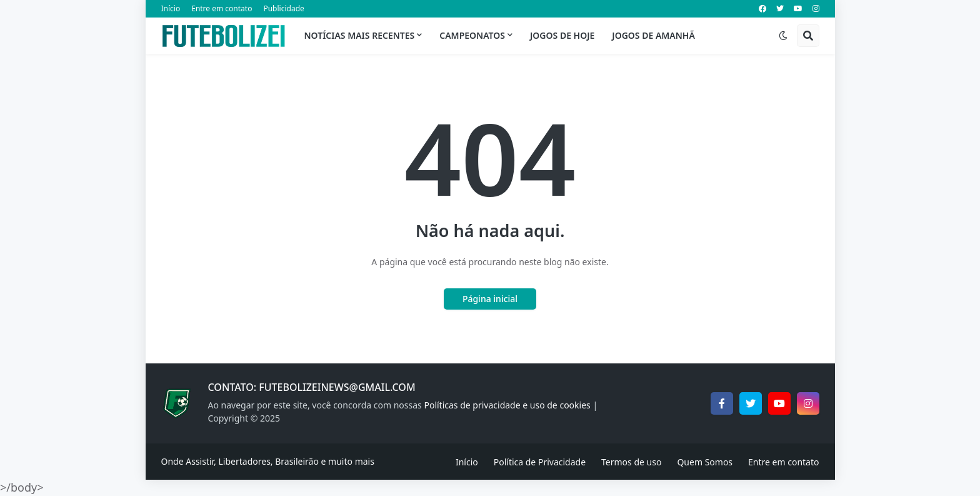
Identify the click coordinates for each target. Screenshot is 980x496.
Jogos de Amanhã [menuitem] (653, 35)
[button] (783, 36)
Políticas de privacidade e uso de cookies (507, 405)
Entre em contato (222, 8)
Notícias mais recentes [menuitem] (360, 35)
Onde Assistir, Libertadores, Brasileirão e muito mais (268, 461)
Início (171, 8)
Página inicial (490, 299)
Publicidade (283, 8)
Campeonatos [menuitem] (472, 35)
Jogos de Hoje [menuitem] (562, 35)
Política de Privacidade (540, 462)
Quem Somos (705, 462)
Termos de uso (631, 462)
